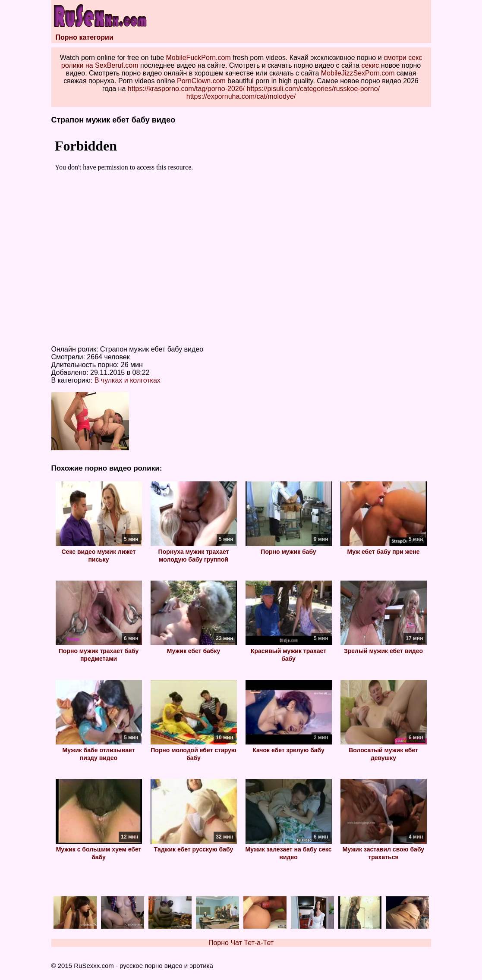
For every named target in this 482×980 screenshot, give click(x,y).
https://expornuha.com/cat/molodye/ (241, 96)
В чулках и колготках (128, 380)
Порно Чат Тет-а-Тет (241, 943)
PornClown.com (201, 81)
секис (370, 65)
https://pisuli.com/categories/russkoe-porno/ (313, 89)
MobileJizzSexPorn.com (358, 73)
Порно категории (85, 37)
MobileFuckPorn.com (198, 58)
